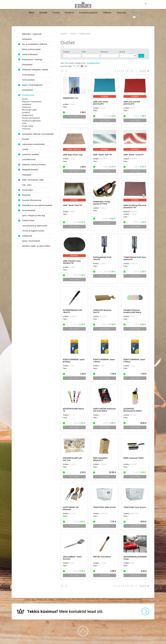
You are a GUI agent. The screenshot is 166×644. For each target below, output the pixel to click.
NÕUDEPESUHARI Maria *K (73, 410)
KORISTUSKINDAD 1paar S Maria (134, 361)
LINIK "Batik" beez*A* (73, 205)
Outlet (73, 34)
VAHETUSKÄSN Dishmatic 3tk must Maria (105, 410)
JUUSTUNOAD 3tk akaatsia (71, 508)
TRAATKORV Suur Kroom (135, 507)
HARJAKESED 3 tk (70, 98)
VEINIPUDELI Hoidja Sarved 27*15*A (102, 203)
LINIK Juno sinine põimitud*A (101, 103)
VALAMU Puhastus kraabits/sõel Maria (132, 311)
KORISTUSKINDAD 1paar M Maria (74, 361)
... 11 (135, 71)
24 (78, 66)
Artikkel (66, 52)
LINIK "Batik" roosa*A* (134, 155)
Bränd (122, 52)
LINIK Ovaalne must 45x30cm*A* (72, 262)
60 (86, 66)
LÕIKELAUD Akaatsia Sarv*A (102, 311)
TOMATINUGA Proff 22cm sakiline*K (135, 258)
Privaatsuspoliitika (115, 599)
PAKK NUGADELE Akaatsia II (100, 459)
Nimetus (104, 52)
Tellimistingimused (134, 599)
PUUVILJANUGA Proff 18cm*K (102, 258)
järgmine (143, 71)
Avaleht (64, 34)
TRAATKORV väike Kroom (105, 507)
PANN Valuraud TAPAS (134, 458)
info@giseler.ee (63, 599)
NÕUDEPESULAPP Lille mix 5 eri (72, 459)
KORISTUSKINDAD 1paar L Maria (104, 361)
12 (74, 66)
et (153, 5)
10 (132, 71)
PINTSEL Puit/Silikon (102, 557)
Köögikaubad (84, 34)
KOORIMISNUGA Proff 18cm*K (72, 311)
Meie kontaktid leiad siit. (65, 611)
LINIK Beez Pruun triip (73, 155)
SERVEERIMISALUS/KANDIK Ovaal (135, 558)
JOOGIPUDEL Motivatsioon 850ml (133, 410)
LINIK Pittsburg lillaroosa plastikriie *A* (135, 206)
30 (82, 66)
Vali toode (74, 117)
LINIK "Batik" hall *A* (103, 155)
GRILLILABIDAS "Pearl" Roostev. (72, 558)
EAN (84, 52)
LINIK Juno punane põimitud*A (132, 103)
